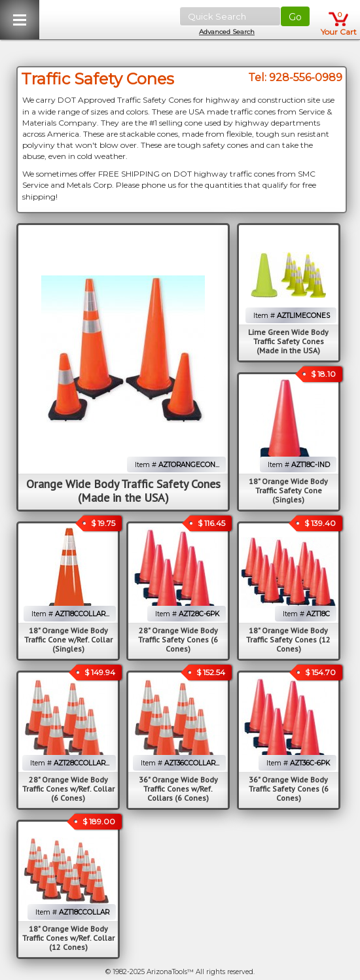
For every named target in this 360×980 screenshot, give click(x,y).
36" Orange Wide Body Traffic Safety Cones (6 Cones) (289, 789)
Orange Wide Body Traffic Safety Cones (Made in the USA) (123, 491)
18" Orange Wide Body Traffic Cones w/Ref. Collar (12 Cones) (68, 938)
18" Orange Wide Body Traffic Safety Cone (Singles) (288, 490)
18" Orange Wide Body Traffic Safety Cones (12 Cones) (288, 639)
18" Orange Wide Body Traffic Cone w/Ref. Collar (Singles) (68, 639)
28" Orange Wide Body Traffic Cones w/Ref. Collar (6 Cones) (68, 789)
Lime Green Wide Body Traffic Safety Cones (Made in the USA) (288, 341)
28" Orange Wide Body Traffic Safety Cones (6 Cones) (178, 639)
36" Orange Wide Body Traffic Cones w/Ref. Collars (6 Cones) (178, 789)
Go (295, 17)
